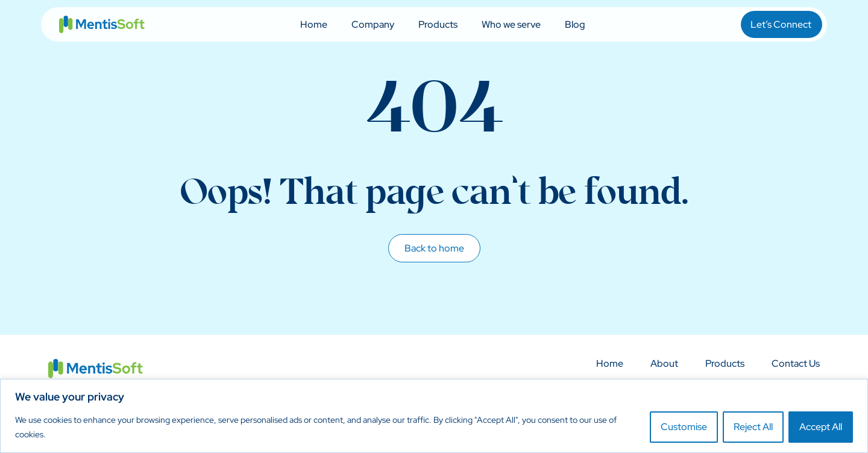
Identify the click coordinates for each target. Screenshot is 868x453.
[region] (434, 416)
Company (373, 24)
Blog (575, 24)
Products (438, 24)
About (664, 364)
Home (314, 24)
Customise (684, 427)
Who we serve (511, 24)
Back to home (434, 248)
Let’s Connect (781, 24)
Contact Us (796, 364)
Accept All (821, 427)
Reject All (753, 427)
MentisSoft (102, 24)
